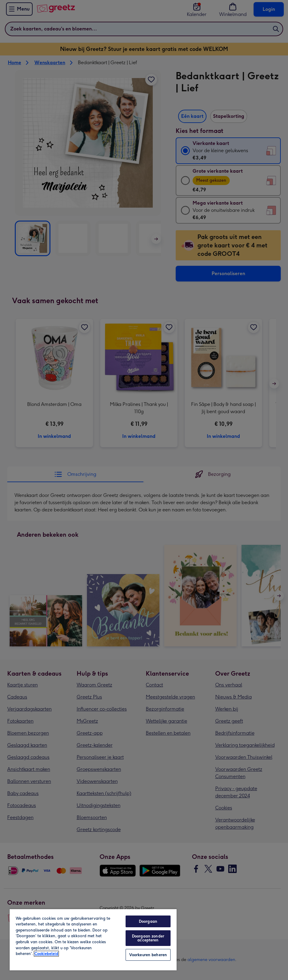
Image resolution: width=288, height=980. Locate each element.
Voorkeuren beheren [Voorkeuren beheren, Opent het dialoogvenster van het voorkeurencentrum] (148, 955)
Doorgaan (148, 921)
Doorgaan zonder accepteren (148, 938)
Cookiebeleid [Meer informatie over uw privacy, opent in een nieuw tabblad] (46, 954)
